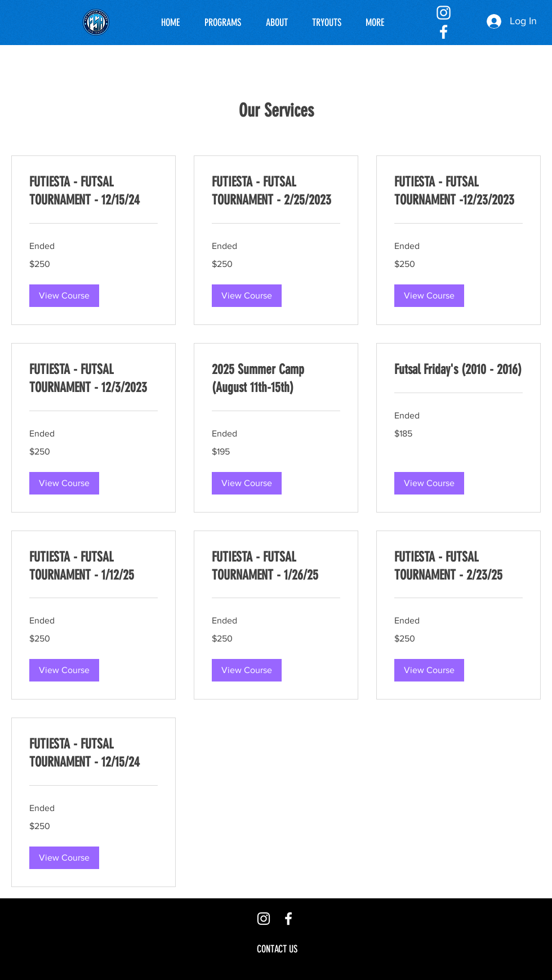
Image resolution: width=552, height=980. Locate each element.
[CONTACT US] (277, 949)
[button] (64, 296)
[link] (94, 191)
